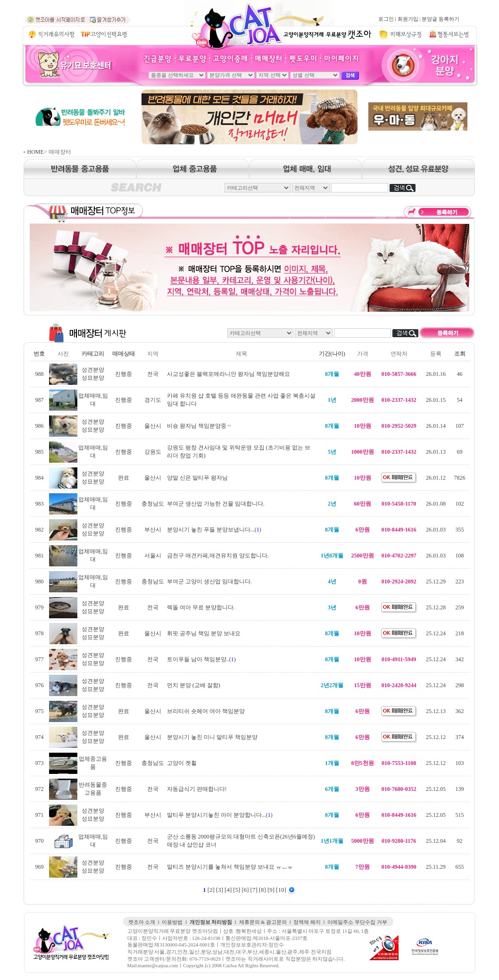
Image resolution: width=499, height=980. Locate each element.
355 (460, 530)
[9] (271, 890)
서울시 (153, 556)
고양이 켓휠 (182, 763)
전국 (153, 374)
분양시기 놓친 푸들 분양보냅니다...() (214, 530)
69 (460, 452)
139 (460, 789)
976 (39, 685)
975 (39, 711)
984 (39, 478)
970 (39, 841)
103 (460, 763)
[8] (262, 890)
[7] (254, 890)
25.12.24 (436, 633)
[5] (237, 890)
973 (39, 763)
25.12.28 (436, 607)
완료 (124, 478)
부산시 (153, 530)
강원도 (153, 452)
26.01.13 (436, 452)
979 (39, 607)
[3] (220, 890)
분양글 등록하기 (441, 19)
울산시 (153, 426)
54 (460, 400)
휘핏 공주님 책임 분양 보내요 (204, 633)
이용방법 (172, 922)
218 (460, 633)
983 (39, 504)
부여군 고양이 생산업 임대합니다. (209, 581)
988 (39, 374)
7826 (460, 478)
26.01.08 (436, 504)
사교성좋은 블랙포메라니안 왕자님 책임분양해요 (229, 374)
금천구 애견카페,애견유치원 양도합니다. (218, 556)
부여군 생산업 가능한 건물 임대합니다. (216, 504)
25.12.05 (436, 789)
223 (460, 581)
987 (39, 400)
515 (460, 815)
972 (39, 789)
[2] (211, 890)
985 (39, 452)
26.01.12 (436, 478)
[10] (281, 890)
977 (39, 659)
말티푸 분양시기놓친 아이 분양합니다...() (220, 815)
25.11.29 (436, 867)
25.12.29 (436, 581)
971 (39, 815)
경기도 (153, 400)
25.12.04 (436, 841)
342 (460, 659)
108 (460, 556)
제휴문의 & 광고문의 (263, 922)
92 (460, 841)
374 (460, 737)
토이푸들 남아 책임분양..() (201, 659)
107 (460, 426)
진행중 (124, 374)
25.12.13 (436, 711)
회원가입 (408, 19)
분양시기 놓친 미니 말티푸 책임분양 (212, 737)
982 (39, 530)
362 (460, 711)
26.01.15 (436, 400)
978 (39, 633)
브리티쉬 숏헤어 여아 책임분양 (206, 711)
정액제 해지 (307, 922)
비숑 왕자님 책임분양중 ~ (199, 426)
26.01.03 (436, 530)
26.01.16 (436, 374)
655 (460, 867)
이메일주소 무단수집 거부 (357, 922)
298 (460, 685)
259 (460, 607)
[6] (245, 890)
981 (39, 556)
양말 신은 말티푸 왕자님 (197, 478)
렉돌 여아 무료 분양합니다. (201, 607)
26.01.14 (436, 426)
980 (39, 581)
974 (39, 737)
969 (39, 867)
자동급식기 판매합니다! (197, 789)
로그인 (386, 19)
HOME (36, 152)
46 (460, 374)
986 (39, 426)
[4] (228, 890)
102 (460, 504)
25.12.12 (436, 737)
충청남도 (153, 504)
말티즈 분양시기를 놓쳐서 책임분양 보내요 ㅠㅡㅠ (230, 867)
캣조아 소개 (142, 922)
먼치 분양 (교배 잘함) (194, 685)
